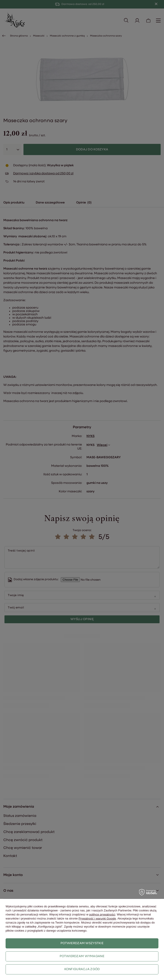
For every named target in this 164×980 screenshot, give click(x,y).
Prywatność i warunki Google (97, 918)
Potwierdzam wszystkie (82, 943)
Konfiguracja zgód (82, 969)
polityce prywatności (102, 914)
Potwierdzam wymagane (82, 956)
